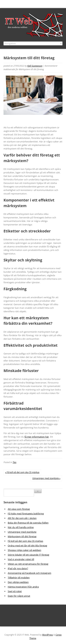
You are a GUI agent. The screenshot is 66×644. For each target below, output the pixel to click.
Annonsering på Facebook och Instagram (29, 573)
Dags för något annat (19, 596)
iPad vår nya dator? (18, 568)
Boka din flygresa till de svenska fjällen (28, 523)
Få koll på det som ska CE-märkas (25, 541)
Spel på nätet (15, 591)
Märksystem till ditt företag (22, 536)
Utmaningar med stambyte (22, 532)
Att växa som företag (19, 509)
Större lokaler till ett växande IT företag (28, 555)
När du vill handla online (21, 527)
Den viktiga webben (18, 582)
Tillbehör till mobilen (19, 578)
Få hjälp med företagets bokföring (26, 514)
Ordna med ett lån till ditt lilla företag (27, 546)
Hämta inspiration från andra (23, 587)
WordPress (48, 635)
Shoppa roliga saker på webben (24, 550)
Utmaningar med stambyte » (46, 478)
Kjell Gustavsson (35, 66)
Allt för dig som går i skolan (22, 518)
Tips (15, 462)
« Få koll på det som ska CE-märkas (22, 472)
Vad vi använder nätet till (21, 559)
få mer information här (37, 437)
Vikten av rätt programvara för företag (28, 564)
